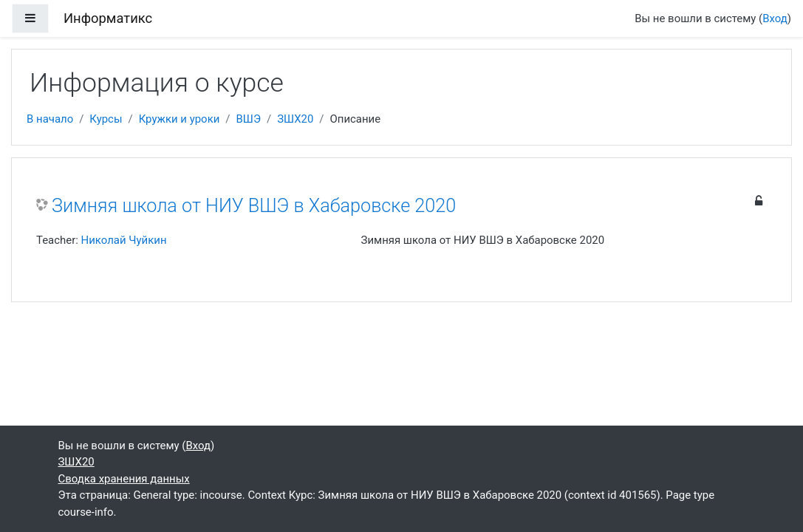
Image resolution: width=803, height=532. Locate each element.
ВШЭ (249, 119)
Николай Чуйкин (124, 240)
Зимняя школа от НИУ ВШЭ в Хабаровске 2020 (254, 206)
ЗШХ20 (295, 119)
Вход (775, 18)
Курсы (106, 119)
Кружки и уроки (180, 119)
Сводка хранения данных (124, 479)
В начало (50, 119)
